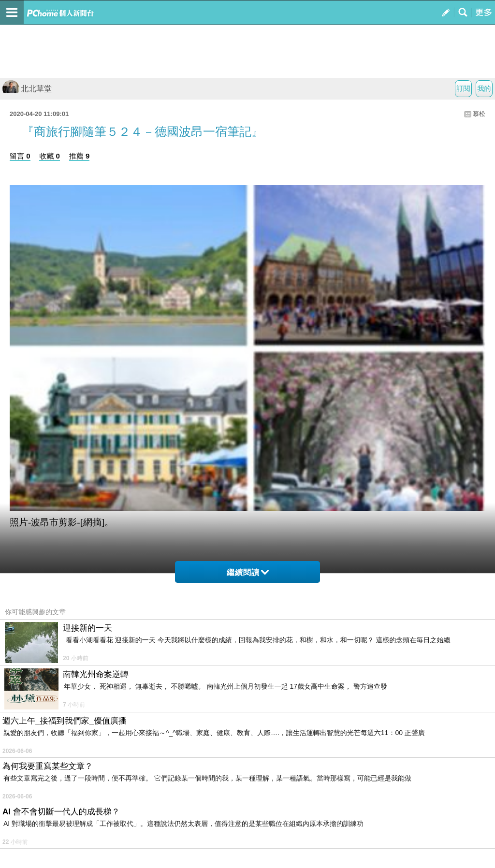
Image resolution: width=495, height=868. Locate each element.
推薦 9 (80, 156)
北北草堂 (27, 89)
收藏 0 (50, 156)
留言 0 (20, 156)
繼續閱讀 (248, 572)
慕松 (479, 114)
